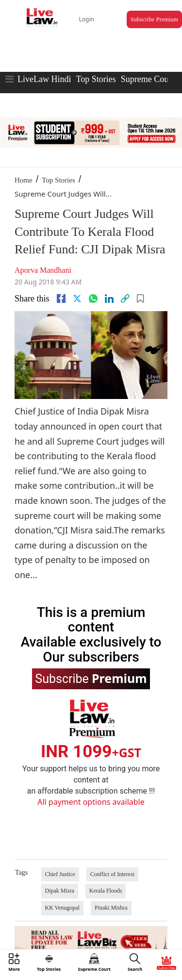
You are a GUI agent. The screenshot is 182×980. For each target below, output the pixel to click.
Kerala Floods (106, 891)
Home (24, 180)
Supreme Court (148, 79)
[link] (125, 299)
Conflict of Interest (112, 874)
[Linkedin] (109, 299)
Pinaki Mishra (111, 908)
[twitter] (77, 299)
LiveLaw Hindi (44, 79)
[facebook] (61, 299)
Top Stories (96, 79)
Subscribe (91, 678)
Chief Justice (60, 874)
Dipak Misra (60, 891)
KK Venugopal (62, 908)
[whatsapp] (93, 299)
